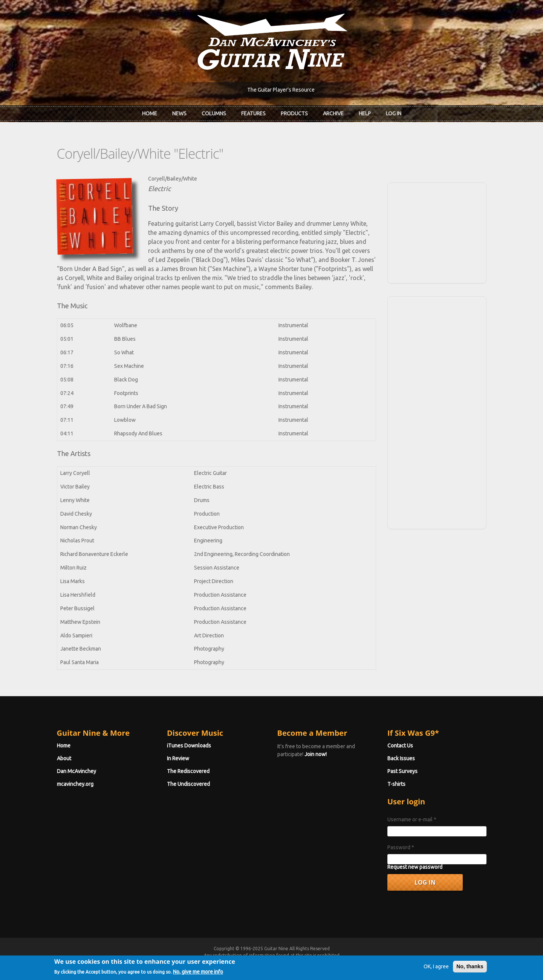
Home (150, 113)
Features (253, 113)
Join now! (316, 754)
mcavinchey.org (75, 784)
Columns (214, 113)
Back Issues (401, 758)
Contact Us (400, 746)
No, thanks (470, 970)
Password (401, 847)
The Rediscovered (188, 771)
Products (294, 113)
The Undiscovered (188, 784)
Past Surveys (402, 771)
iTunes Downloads (189, 746)
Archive (333, 113)
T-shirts (396, 784)
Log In (394, 113)
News (179, 113)
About (64, 758)
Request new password (415, 867)
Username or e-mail (412, 819)
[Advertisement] (437, 232)
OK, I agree (436, 970)
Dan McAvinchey (76, 771)
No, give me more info (198, 975)
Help (365, 113)
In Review (178, 758)
